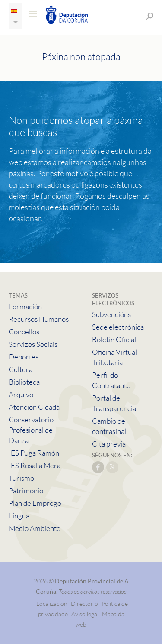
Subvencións (111, 314)
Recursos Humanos (39, 319)
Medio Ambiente (35, 528)
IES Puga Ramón (34, 453)
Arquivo (21, 394)
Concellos (24, 332)
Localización (52, 604)
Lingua (19, 516)
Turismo (21, 478)
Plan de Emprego (35, 503)
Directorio (84, 604)
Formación (25, 306)
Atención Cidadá (34, 407)
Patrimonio (26, 490)
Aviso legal (85, 614)
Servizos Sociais (33, 344)
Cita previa (109, 444)
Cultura (21, 369)
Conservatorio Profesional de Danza (31, 430)
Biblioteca (24, 382)
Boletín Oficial (114, 339)
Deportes (24, 357)
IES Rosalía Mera (35, 465)
